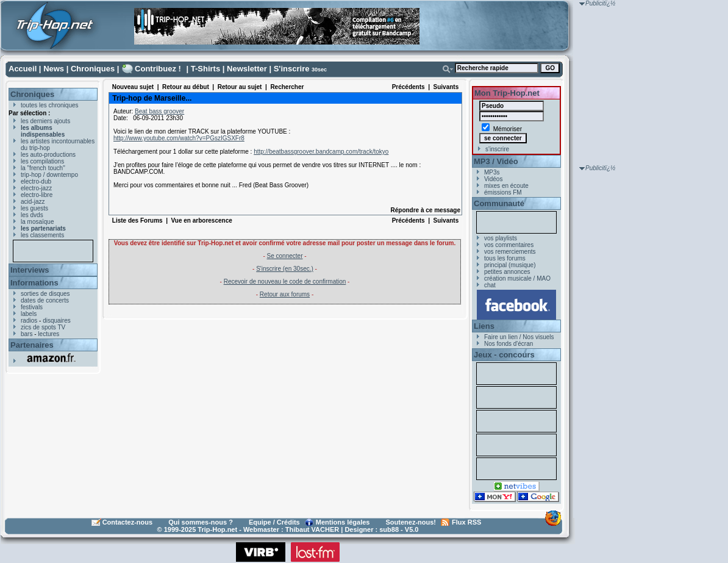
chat (490, 285)
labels (29, 314)
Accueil (23, 69)
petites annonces (507, 272)
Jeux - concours (504, 355)
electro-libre (37, 195)
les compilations (42, 161)
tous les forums (505, 258)
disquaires (57, 321)
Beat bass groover (159, 111)
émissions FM (503, 192)
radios (29, 321)
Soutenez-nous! (411, 522)
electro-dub (36, 181)
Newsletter (247, 69)
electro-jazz (36, 188)
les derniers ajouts (45, 121)
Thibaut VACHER (312, 529)
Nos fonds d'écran (509, 344)
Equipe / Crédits (274, 522)
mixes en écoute (506, 186)
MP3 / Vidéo (496, 161)
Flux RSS (466, 522)
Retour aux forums (285, 294)
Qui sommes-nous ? (201, 522)
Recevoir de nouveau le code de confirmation (285, 281)
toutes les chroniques (50, 105)
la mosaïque (37, 222)
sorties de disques (45, 294)
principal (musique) (510, 265)
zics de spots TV (43, 327)
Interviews (30, 270)
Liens (484, 326)
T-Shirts (205, 69)
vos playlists (501, 238)
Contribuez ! (158, 69)
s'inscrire (497, 149)
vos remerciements (510, 252)
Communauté (499, 203)
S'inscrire (292, 69)
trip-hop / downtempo (49, 175)
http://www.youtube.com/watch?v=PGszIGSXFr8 (179, 138)
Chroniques (93, 69)
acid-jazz (33, 202)
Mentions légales (343, 522)
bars (27, 334)
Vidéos (493, 179)
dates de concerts (45, 300)
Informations (34, 283)
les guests (34, 208)
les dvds (32, 215)
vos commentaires (509, 245)
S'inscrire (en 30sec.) (285, 269)
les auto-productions (48, 155)
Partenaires (32, 345)
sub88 (389, 529)
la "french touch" (43, 168)
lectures (48, 334)
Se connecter (285, 256)
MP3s (492, 172)
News (54, 69)
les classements (42, 235)
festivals (32, 307)
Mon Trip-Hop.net (507, 93)
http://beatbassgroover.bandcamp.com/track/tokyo (321, 152)
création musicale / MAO (517, 278)
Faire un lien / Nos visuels (519, 337)
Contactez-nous (128, 522)
